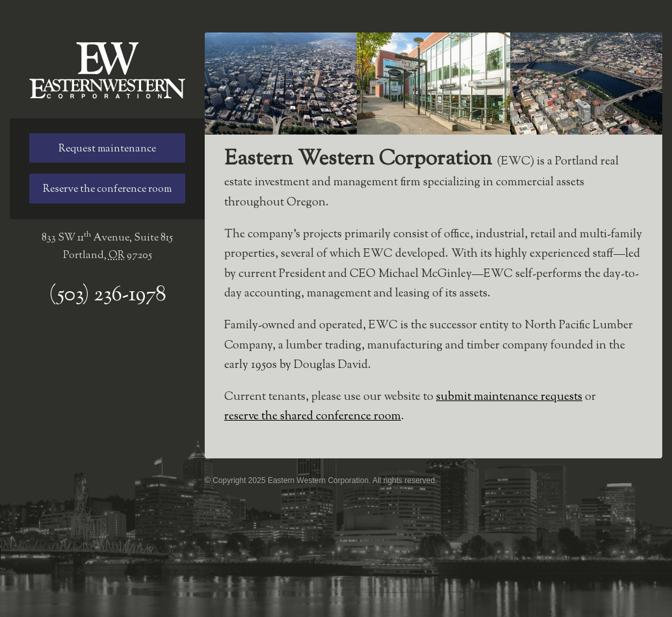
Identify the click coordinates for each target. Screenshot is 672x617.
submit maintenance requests (509, 397)
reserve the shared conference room (313, 417)
